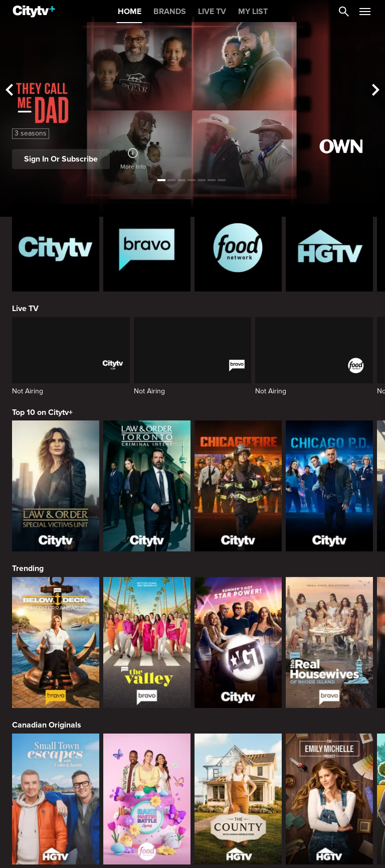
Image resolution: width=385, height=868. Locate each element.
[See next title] (376, 91)
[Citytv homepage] (56, 248)
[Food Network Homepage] (238, 248)
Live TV (25, 309)
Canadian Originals (47, 725)
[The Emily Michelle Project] (329, 799)
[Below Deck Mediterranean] (56, 642)
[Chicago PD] (329, 486)
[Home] (34, 12)
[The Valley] (147, 642)
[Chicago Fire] (238, 486)
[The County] (238, 799)
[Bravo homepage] (147, 248)
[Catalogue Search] (344, 12)
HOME (130, 12)
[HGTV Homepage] (329, 248)
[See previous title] (9, 91)
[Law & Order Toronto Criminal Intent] (147, 486)
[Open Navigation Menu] (365, 12)
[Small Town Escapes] (56, 799)
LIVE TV (212, 12)
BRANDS (170, 12)
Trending (28, 568)
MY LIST (253, 12)
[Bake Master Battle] (147, 799)
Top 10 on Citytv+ (42, 412)
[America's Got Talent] (238, 642)
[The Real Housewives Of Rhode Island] (329, 642)
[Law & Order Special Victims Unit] (56, 486)
